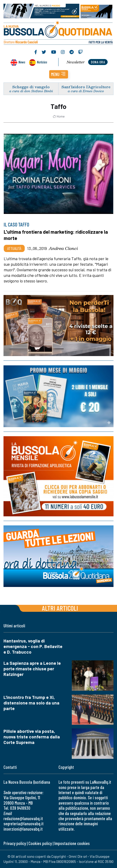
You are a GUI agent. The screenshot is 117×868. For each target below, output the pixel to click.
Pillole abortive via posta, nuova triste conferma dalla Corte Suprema (32, 737)
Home (59, 116)
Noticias (42, 62)
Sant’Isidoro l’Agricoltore (86, 87)
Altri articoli (60, 608)
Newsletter (76, 62)
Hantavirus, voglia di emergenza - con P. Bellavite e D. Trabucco (33, 646)
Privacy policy (15, 843)
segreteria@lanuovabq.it (24, 824)
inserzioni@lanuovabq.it (23, 829)
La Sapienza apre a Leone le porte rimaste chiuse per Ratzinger (32, 669)
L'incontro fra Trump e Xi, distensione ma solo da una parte (31, 703)
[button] (59, 74)
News (22, 62)
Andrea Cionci (63, 248)
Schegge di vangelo (31, 87)
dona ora (98, 62)
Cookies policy (40, 843)
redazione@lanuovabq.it (23, 818)
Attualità (14, 248)
